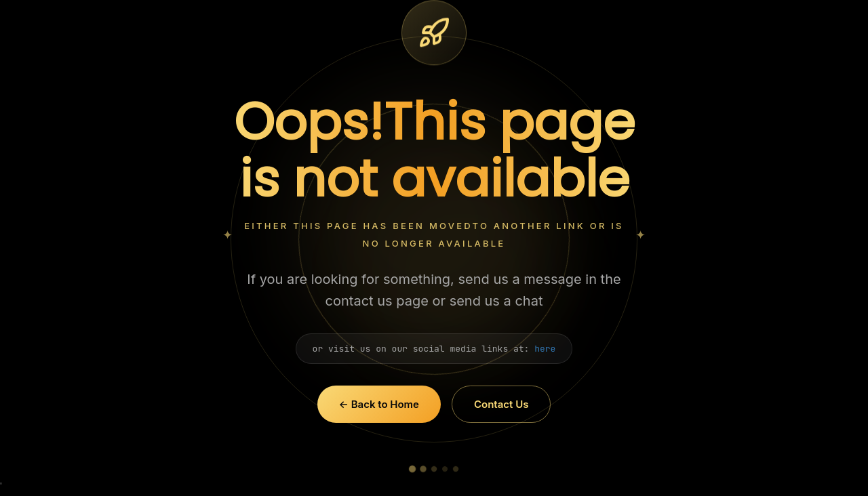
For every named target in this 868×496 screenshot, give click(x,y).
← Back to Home (379, 404)
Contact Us (501, 404)
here (545, 349)
